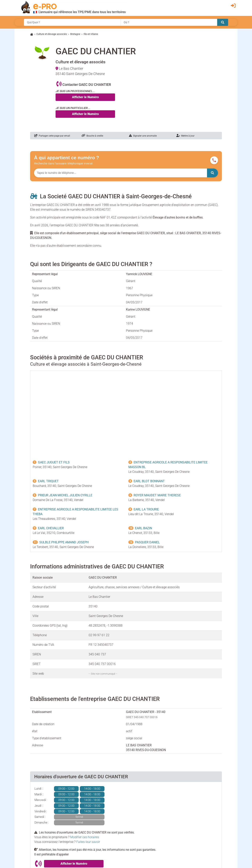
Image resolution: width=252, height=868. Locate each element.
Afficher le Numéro (85, 97)
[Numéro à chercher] (121, 173)
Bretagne (75, 34)
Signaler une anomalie (143, 136)
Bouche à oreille (92, 136)
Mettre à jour (185, 136)
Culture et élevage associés (52, 34)
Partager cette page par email (52, 136)
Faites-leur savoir (88, 842)
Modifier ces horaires (85, 837)
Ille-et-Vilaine (91, 34)
